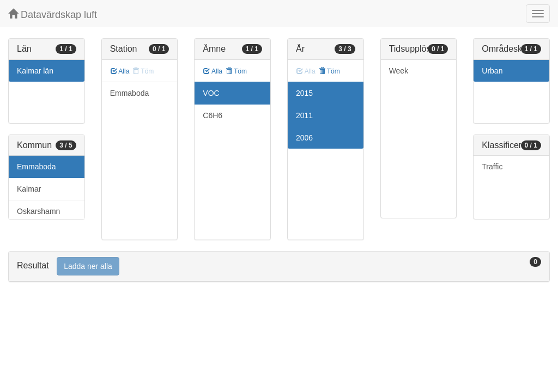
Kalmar (29, 189)
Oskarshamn (38, 211)
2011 (304, 115)
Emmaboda (37, 167)
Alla (120, 71)
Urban (492, 71)
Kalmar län (35, 71)
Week (399, 71)
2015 (304, 93)
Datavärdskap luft (53, 14)
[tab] (279, 267)
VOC (211, 93)
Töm (236, 71)
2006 (304, 138)
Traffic (492, 167)
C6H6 (213, 115)
